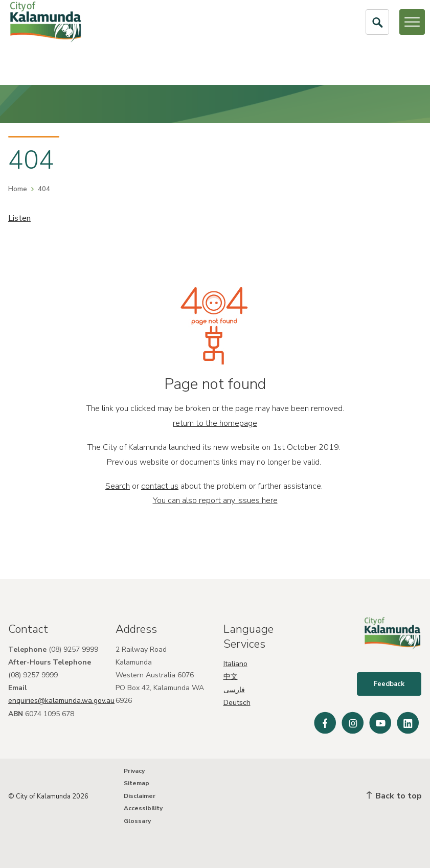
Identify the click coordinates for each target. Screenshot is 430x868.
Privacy (134, 771)
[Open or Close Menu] (412, 22)
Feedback (390, 684)
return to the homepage (215, 423)
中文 (231, 676)
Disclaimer (140, 796)
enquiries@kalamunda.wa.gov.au (61, 700)
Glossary (137, 821)
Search (118, 486)
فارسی (234, 689)
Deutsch (237, 702)
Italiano (235, 663)
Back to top (394, 796)
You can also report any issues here (215, 500)
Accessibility (143, 808)
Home (18, 189)
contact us (160, 486)
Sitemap (137, 784)
